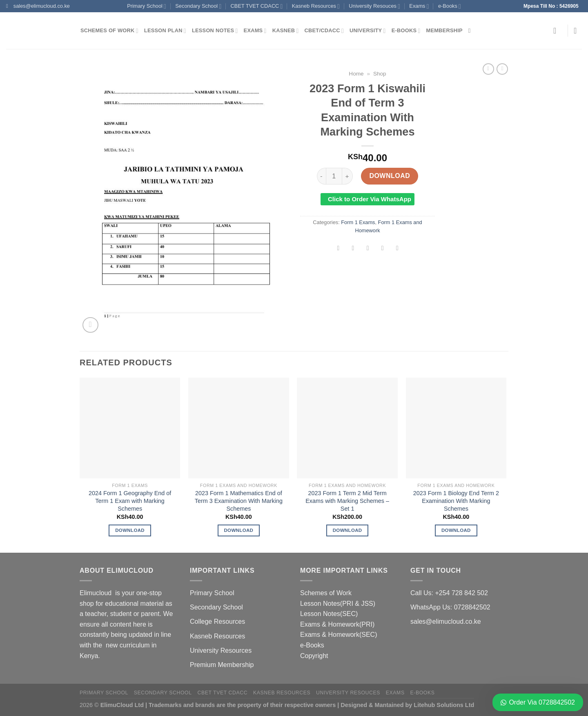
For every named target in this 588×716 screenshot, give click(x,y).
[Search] (471, 31)
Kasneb (286, 31)
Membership (444, 30)
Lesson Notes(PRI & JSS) (338, 604)
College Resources (217, 621)
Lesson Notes (215, 31)
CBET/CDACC (324, 31)
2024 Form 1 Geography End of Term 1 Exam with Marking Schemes (130, 501)
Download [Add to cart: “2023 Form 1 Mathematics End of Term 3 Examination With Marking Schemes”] (238, 530)
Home (356, 74)
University (368, 31)
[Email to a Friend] (368, 249)
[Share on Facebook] (338, 249)
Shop (380, 74)
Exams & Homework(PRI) (337, 624)
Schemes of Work (109, 31)
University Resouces (374, 6)
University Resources (221, 650)
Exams (419, 6)
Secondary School (198, 6)
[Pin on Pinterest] (382, 249)
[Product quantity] (334, 176)
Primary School (147, 6)
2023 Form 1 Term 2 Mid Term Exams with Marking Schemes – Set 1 (347, 501)
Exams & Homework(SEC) (339, 635)
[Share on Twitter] (353, 249)
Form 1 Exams (358, 222)
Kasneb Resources (316, 6)
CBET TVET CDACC (257, 6)
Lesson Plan (165, 31)
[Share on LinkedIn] (398, 249)
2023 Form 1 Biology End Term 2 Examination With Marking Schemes (456, 501)
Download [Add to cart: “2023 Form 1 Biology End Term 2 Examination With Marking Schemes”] (456, 530)
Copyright (314, 656)
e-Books (450, 6)
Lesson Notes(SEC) (329, 614)
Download (390, 176)
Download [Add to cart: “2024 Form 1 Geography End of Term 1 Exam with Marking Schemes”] (130, 530)
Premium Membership (222, 665)
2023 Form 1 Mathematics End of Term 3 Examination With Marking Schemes (239, 501)
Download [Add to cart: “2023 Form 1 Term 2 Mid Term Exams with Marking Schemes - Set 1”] (347, 530)
